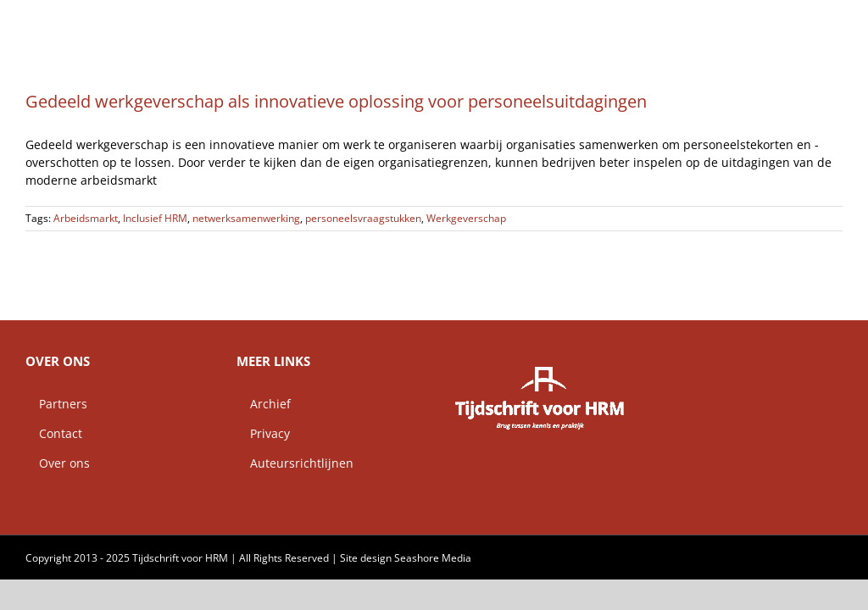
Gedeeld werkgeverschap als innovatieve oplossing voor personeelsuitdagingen (336, 101)
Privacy (263, 433)
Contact (54, 433)
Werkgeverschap (466, 218)
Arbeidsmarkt (86, 218)
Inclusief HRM (155, 218)
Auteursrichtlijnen (295, 463)
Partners (56, 404)
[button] (815, 21)
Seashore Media (433, 558)
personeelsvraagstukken (363, 218)
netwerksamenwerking (246, 218)
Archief (264, 404)
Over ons (58, 463)
